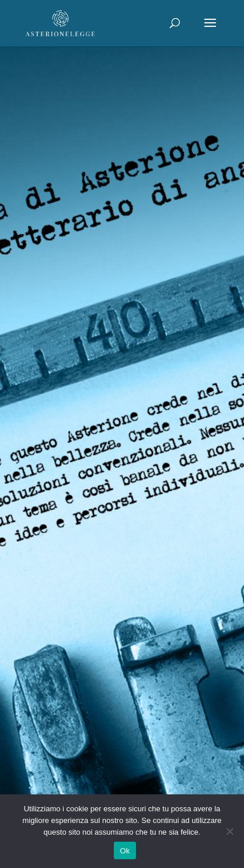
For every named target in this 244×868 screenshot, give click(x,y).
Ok (125, 851)
